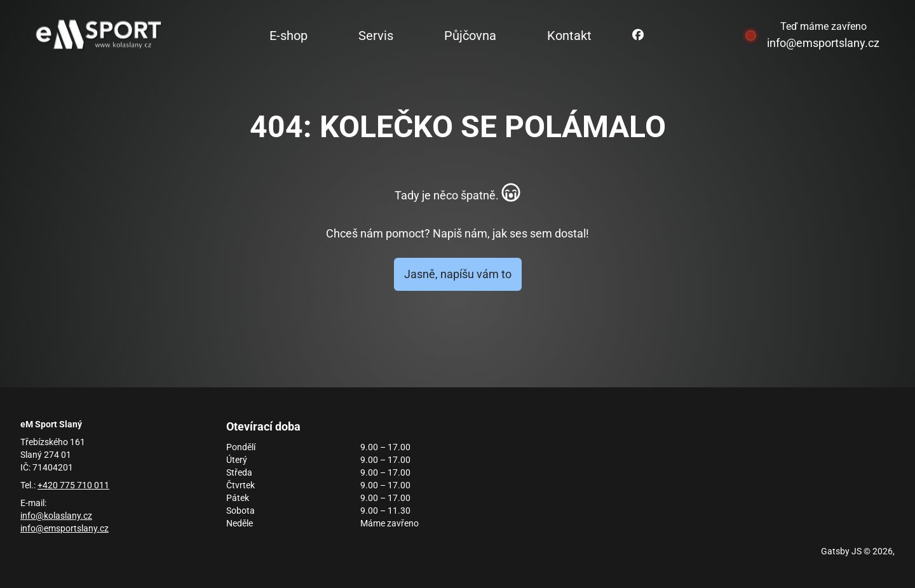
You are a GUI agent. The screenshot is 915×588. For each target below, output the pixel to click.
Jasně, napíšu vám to (458, 274)
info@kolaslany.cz (56, 516)
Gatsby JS (841, 551)
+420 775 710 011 (73, 485)
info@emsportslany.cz (823, 43)
